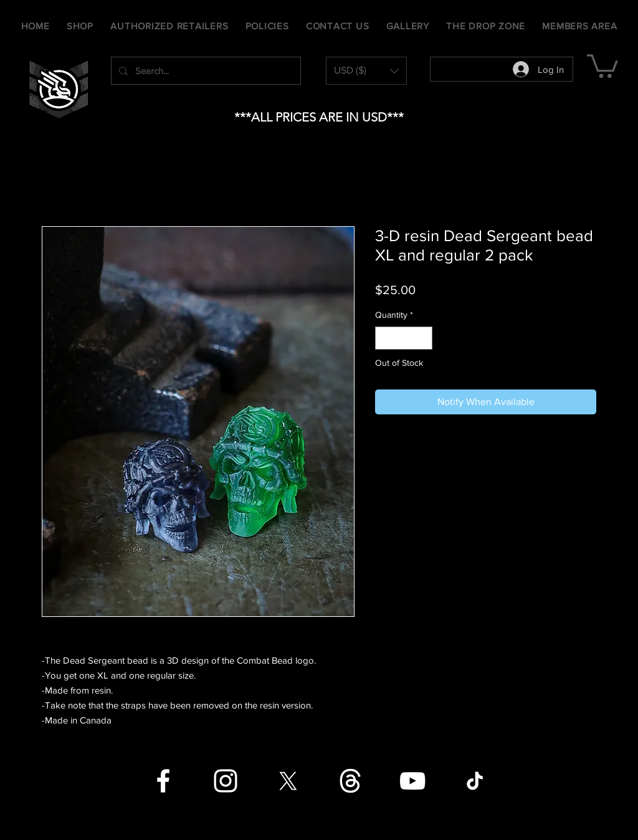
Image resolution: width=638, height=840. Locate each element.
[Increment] (423, 338)
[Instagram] (226, 781)
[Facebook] (163, 781)
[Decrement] (385, 338)
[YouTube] (412, 781)
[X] (288, 781)
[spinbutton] (404, 338)
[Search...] (205, 71)
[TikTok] (475, 781)
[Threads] (350, 781)
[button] (366, 71)
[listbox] (366, 71)
